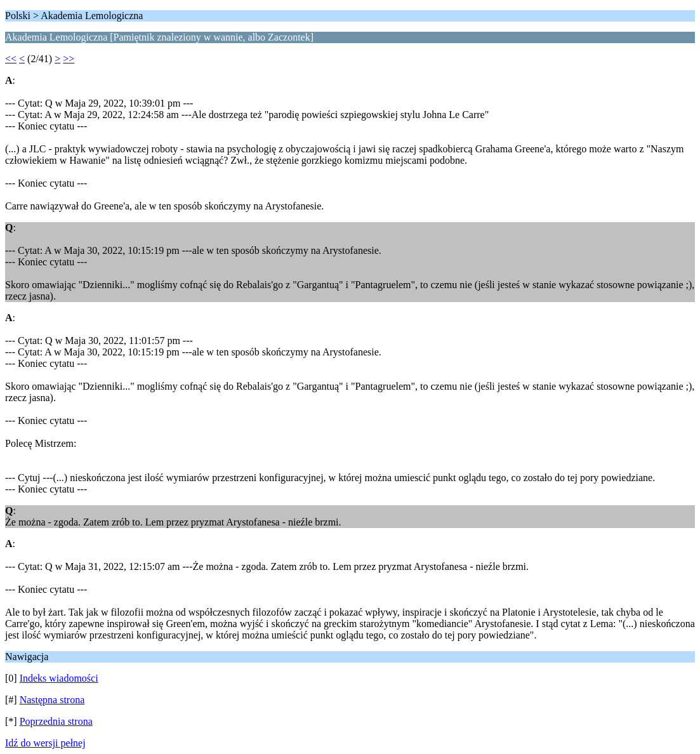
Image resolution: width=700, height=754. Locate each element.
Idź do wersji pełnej (45, 743)
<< (11, 59)
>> (69, 59)
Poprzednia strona (56, 721)
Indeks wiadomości (59, 678)
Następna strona (52, 700)
